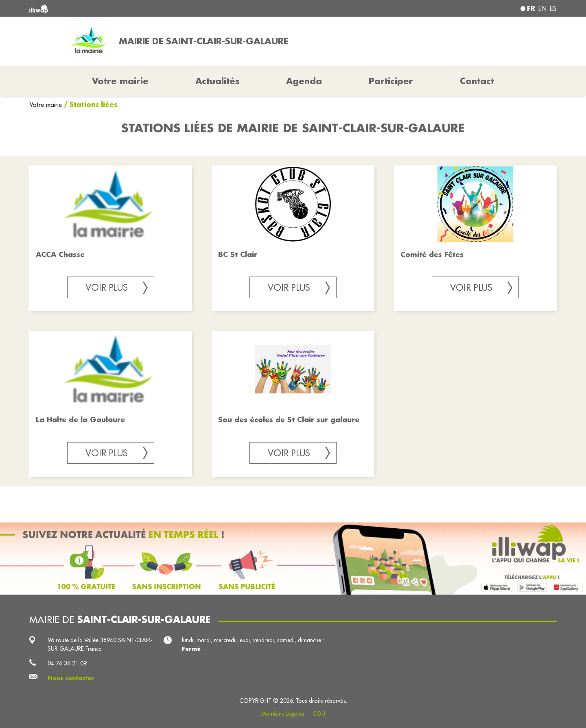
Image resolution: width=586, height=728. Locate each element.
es (553, 9)
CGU (319, 714)
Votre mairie (47, 105)
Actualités (218, 81)
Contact (477, 81)
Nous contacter (71, 678)
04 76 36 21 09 (67, 663)
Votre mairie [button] (120, 81)
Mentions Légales (283, 714)
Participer (391, 81)
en (542, 9)
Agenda (304, 81)
